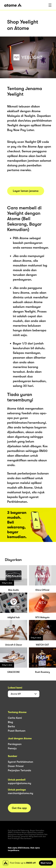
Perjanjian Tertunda (19, 770)
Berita (11, 726)
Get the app (19, 808)
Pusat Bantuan (17, 731)
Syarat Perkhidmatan (20, 762)
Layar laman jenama (26, 191)
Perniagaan (15, 744)
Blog (10, 722)
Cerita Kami (15, 718)
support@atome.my (19, 783)
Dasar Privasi (16, 766)
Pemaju (12, 748)
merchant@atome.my (20, 793)
